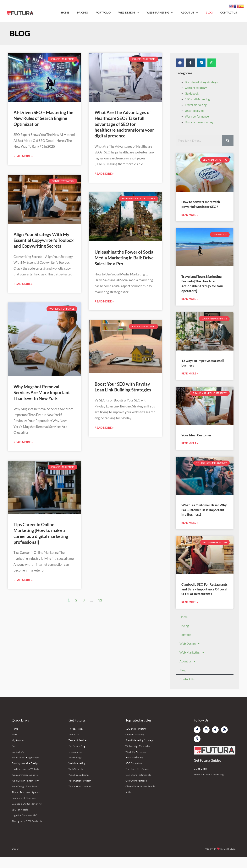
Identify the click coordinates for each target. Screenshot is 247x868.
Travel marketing (196, 105)
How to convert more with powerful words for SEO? (203, 204)
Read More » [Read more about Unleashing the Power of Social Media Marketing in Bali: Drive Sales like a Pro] (104, 326)
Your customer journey (200, 122)
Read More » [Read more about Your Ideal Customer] (190, 445)
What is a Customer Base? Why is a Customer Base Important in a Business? (203, 511)
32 (101, 638)
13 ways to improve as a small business (201, 364)
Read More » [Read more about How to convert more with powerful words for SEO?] (190, 215)
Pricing (184, 633)
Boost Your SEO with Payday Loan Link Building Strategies (119, 416)
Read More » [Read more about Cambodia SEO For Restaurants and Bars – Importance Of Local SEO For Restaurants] (190, 609)
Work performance (197, 116)
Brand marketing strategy (202, 82)
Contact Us (187, 686)
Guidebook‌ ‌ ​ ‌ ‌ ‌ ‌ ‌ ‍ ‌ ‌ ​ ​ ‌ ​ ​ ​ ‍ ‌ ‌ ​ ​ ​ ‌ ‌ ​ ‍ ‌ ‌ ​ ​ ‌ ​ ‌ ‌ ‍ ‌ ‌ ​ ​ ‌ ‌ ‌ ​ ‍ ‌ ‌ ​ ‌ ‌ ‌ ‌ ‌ (192, 93)
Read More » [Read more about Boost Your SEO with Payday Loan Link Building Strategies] (104, 461)
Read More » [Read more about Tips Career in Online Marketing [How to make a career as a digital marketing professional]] (23, 618)
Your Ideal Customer (198, 436)
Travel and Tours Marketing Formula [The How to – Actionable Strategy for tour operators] (204, 284)
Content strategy (196, 88)
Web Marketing (192, 660)
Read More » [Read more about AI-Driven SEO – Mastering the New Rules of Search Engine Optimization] (23, 167)
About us (187, 668)
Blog (182, 677)
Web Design (189, 651)
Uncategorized (195, 111)
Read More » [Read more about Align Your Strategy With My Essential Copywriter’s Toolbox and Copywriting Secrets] (23, 306)
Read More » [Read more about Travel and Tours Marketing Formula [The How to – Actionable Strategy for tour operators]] (190, 300)
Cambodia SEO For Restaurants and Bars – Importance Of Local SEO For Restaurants (202, 593)
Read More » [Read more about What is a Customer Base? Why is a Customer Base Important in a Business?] (190, 525)
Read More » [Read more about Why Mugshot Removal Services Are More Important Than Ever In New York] (23, 475)
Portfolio (185, 642)
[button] (180, 63)
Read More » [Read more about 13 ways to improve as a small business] (190, 375)
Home (184, 624)
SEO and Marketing (198, 99)
